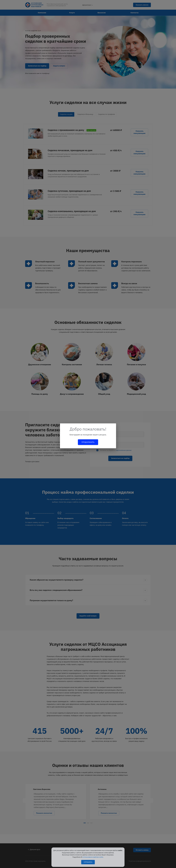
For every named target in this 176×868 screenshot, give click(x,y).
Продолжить (88, 442)
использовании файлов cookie (93, 857)
